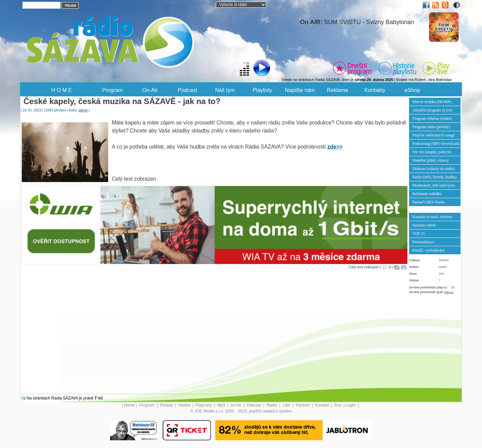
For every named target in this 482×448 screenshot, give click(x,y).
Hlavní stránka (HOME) (432, 102)
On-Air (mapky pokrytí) (432, 152)
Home (130, 405)
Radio (272, 405)
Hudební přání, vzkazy (431, 160)
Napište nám (300, 90)
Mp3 (222, 405)
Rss (338, 405)
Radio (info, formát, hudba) (434, 177)
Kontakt (323, 405)
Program (112, 90)
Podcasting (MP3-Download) (436, 144)
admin (83, 110)
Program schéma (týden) (432, 118)
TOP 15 (419, 234)
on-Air (236, 405)
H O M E (61, 90)
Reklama (337, 90)
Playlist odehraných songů (434, 135)
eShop (412, 90)
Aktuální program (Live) (432, 110)
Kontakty (375, 90)
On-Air (150, 90)
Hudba (185, 405)
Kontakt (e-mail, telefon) (432, 217)
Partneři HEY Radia (428, 202)
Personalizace (423, 242)
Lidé (287, 405)
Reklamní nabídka (427, 194)
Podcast (187, 90)
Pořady (167, 405)
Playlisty (263, 90)
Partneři (303, 405)
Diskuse (254, 405)
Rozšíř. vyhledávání (428, 250)
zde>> (335, 147)
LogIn (351, 405)
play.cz (449, 292)
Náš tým (225, 90)
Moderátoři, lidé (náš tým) (434, 185)
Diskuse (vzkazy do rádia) (433, 169)
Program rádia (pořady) (431, 127)
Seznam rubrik (424, 225)
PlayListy (204, 405)
